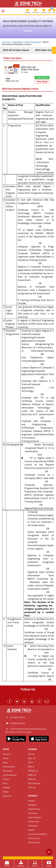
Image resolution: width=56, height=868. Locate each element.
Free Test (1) (42, 78)
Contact (6, 779)
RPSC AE (32, 779)
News (5, 763)
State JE (32, 758)
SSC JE (31, 754)
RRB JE (31, 767)
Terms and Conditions (38, 834)
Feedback (32, 805)
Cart (50, 11)
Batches (32, 830)
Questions (7, 796)
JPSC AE (32, 788)
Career (6, 758)
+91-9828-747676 (17, 718)
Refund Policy (34, 843)
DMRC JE (32, 775)
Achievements (9, 767)
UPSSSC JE (33, 771)
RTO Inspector (34, 783)
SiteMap (6, 788)
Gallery (6, 792)
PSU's (31, 763)
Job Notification (10, 775)
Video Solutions (35, 817)
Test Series (44, 11)
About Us (7, 754)
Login (54, 11)
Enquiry (31, 801)
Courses (6, 42)
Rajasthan (18, 42)
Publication (28, 11)
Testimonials (34, 822)
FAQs (5, 783)
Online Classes (36, 11)
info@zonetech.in (18, 723)
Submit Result (34, 809)
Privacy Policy (34, 838)
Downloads (8, 771)
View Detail (42, 82)
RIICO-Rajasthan (33, 42)
